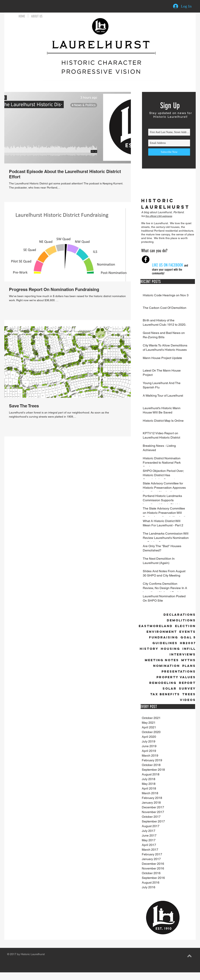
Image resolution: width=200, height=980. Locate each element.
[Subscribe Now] (169, 152)
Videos (188, 700)
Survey (187, 689)
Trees (189, 694)
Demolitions (181, 620)
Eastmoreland (156, 626)
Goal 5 (188, 637)
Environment (162, 632)
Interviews (183, 654)
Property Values (176, 677)
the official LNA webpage (159, 216)
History (149, 649)
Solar (170, 689)
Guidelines (165, 643)
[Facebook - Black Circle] (146, 259)
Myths (188, 660)
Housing (170, 649)
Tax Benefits (165, 694)
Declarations (180, 615)
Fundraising (164, 637)
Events (187, 632)
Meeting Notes (162, 660)
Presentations (179, 671)
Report (187, 683)
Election (185, 626)
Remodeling (163, 683)
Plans (189, 666)
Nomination (167, 666)
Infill (189, 649)
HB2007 (188, 643)
